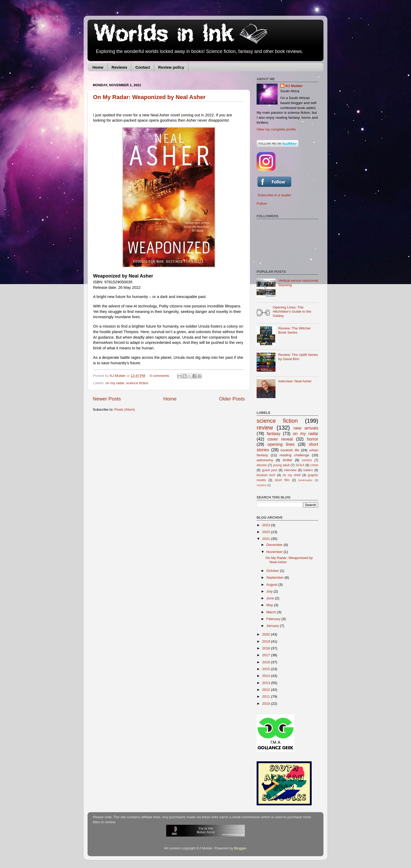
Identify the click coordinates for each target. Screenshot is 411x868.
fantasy (273, 433)
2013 (267, 683)
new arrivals (306, 428)
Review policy (171, 67)
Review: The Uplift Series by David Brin (298, 357)
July (270, 591)
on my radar (115, 383)
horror (313, 439)
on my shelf (291, 475)
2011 (267, 696)
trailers (308, 470)
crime (314, 465)
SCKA (300, 465)
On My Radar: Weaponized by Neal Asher (149, 97)
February (274, 619)
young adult (281, 465)
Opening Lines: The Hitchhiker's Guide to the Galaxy (292, 311)
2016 (267, 662)
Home (98, 67)
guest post (269, 470)
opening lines (281, 444)
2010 (267, 704)
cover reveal (280, 439)
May (270, 605)
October (273, 571)
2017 (267, 655)
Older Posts (232, 399)
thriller (288, 460)
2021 (267, 539)
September (275, 577)
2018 (267, 648)
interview (290, 470)
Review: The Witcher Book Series (294, 330)
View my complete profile (276, 129)
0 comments (160, 376)
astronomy (265, 460)
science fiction (137, 383)
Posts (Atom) (125, 409)
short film (282, 480)
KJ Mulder (118, 376)
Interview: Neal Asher (295, 381)
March (272, 612)
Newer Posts (107, 399)
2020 (267, 634)
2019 (267, 641)
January (273, 626)
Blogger (240, 848)
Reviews (119, 67)
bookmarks (305, 480)
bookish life (290, 450)
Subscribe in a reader (274, 195)
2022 (267, 532)
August (272, 585)
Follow (262, 204)
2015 (267, 669)
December (275, 545)
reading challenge (294, 455)
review (265, 428)
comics (307, 460)
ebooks (262, 465)
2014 (267, 676)
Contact (143, 67)
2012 (267, 690)
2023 (267, 525)
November (275, 552)
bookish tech (266, 475)
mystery (262, 485)
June (271, 598)
